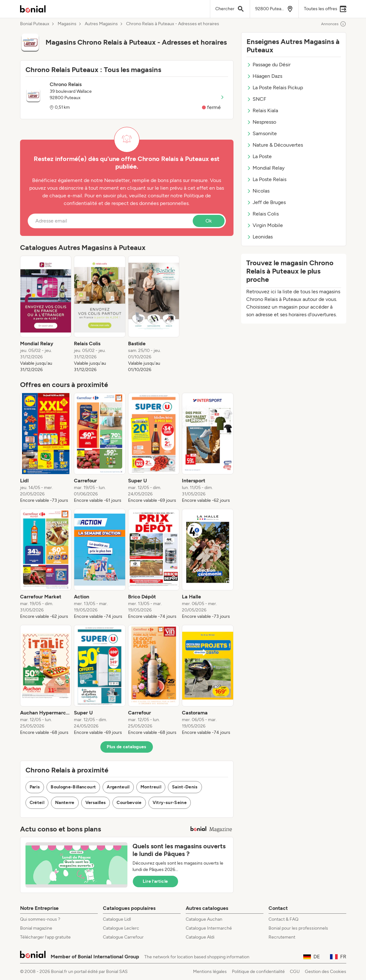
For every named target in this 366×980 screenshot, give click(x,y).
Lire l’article (155, 881)
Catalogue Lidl (117, 919)
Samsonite (262, 133)
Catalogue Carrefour (123, 937)
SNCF (256, 99)
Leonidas (260, 237)
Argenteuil (118, 787)
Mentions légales (210, 972)
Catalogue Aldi (200, 937)
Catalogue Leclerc (121, 928)
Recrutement (282, 937)
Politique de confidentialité (258, 972)
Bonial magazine (36, 928)
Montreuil (151, 787)
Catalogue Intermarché (209, 928)
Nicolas (258, 191)
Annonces (334, 24)
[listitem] (46, 314)
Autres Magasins (101, 24)
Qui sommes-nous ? (40, 919)
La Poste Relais (266, 179)
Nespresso (261, 122)
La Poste (259, 156)
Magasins (67, 24)
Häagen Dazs (264, 76)
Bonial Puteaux (35, 24)
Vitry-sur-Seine (170, 803)
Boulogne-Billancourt (73, 787)
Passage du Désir (269, 65)
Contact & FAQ (283, 919)
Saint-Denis (185, 787)
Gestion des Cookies (326, 972)
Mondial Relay (266, 168)
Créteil (37, 803)
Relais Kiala (262, 110)
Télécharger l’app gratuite (45, 937)
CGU (295, 972)
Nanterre (65, 803)
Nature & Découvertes (275, 145)
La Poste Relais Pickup (275, 88)
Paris (35, 787)
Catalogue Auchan (204, 919)
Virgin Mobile (265, 225)
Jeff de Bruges (266, 202)
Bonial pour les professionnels (298, 928)
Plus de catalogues (126, 747)
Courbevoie (129, 803)
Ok (209, 221)
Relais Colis (263, 214)
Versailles (96, 803)
